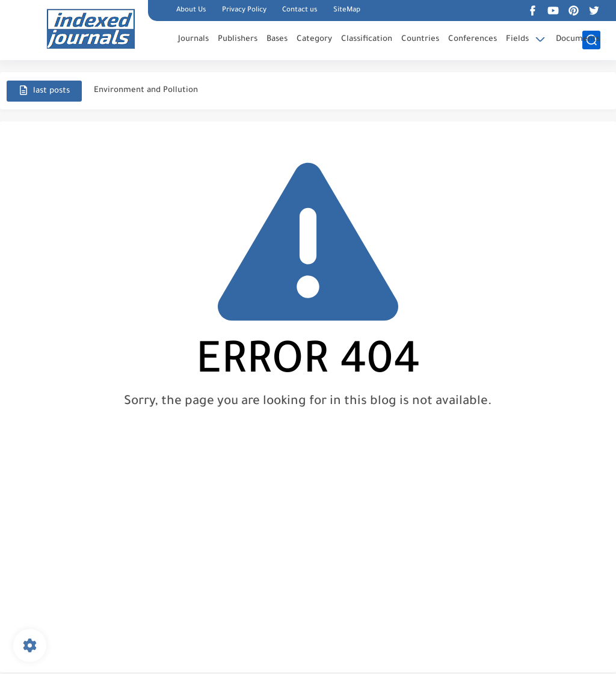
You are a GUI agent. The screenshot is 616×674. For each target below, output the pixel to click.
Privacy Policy (244, 11)
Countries (420, 39)
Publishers (238, 39)
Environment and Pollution (146, 90)
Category (314, 39)
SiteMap (347, 11)
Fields (517, 39)
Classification (367, 39)
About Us (191, 11)
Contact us (300, 11)
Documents (578, 39)
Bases (277, 39)
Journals (193, 39)
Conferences (473, 39)
